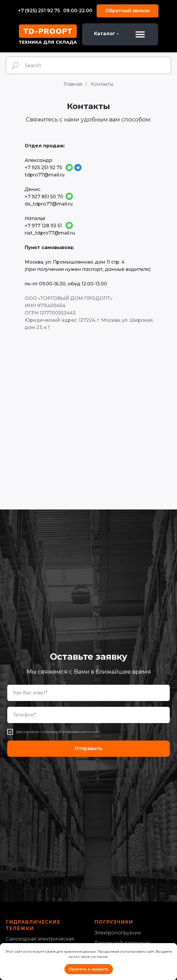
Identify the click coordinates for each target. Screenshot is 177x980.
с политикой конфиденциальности (70, 732)
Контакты (102, 84)
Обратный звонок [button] (128, 11)
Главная (73, 84)
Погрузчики (114, 922)
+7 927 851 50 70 (44, 197)
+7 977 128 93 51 (43, 226)
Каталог (105, 34)
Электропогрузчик (118, 933)
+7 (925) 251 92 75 (39, 11)
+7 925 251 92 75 (43, 168)
